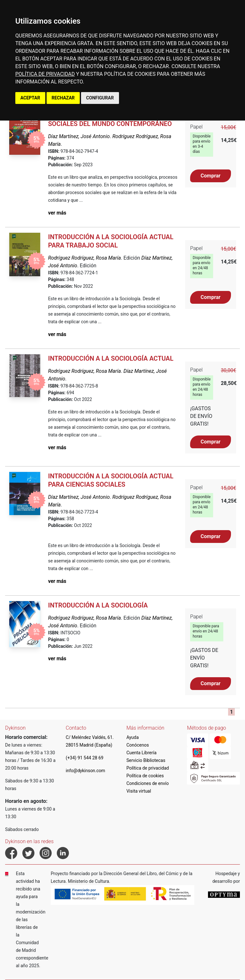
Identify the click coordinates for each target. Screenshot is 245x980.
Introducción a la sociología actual (111, 358)
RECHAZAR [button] (63, 98)
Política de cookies (145, 776)
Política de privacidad (148, 768)
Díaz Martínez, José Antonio (79, 136)
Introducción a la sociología (98, 605)
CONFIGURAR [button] (100, 98)
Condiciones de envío (148, 783)
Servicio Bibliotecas (146, 760)
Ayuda (133, 737)
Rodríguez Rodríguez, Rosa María (85, 258)
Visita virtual (139, 791)
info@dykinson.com (85, 771)
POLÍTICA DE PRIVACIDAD (45, 74)
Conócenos (138, 745)
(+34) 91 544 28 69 (85, 758)
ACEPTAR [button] (30, 98)
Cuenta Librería (141, 753)
